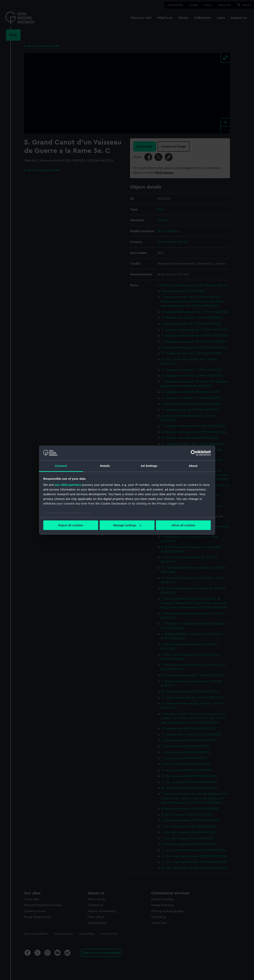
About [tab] (193, 466)
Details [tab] (105, 466)
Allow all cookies (183, 525)
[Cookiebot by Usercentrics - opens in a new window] (194, 453)
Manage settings (127, 525)
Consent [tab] (61, 466)
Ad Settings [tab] (149, 466)
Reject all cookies (71, 525)
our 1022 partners (68, 485)
